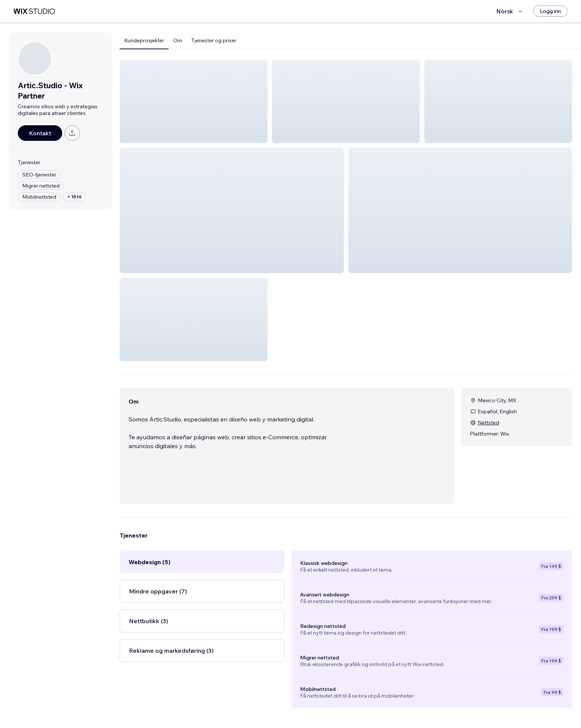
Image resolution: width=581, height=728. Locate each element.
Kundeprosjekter (144, 40)
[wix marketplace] (34, 11)
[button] (194, 102)
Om (178, 40)
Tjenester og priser (214, 40)
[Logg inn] (550, 11)
